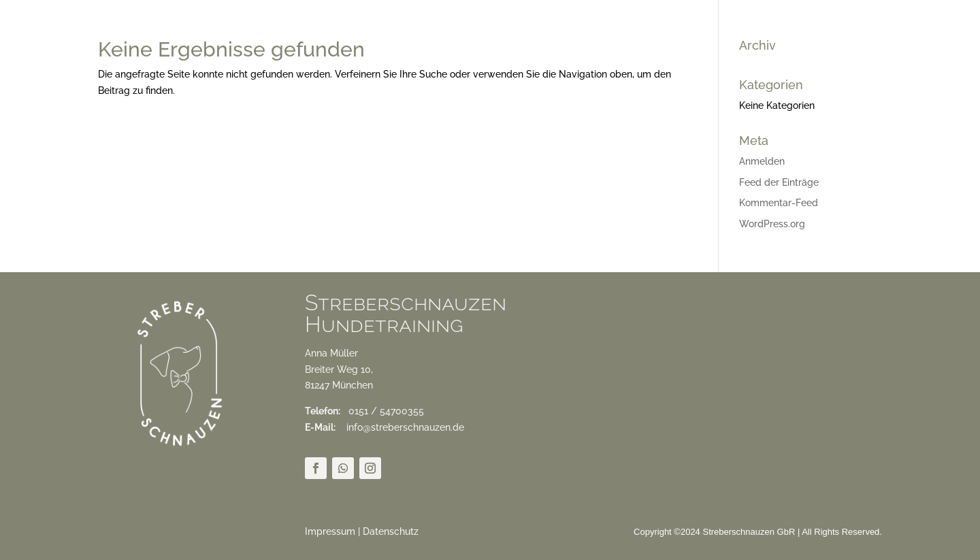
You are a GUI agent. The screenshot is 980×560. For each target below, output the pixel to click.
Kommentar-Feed (779, 203)
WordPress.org (772, 224)
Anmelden (762, 161)
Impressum (330, 531)
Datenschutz (391, 531)
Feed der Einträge (779, 182)
